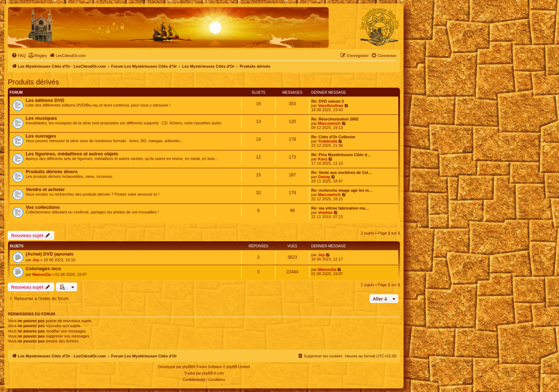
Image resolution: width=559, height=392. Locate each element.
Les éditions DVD (45, 100)
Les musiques (41, 118)
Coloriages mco (43, 269)
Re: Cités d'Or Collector (333, 137)
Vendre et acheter (45, 189)
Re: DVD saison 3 (327, 101)
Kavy (323, 159)
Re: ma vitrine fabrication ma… (340, 208)
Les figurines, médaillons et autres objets (72, 154)
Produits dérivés (33, 82)
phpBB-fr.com (213, 373)
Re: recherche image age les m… (342, 190)
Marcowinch (329, 123)
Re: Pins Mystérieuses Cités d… (341, 155)
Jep (36, 260)
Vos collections (43, 207)
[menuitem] (19, 56)
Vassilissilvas (331, 105)
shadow (325, 212)
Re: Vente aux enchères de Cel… (342, 172)
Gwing (324, 177)
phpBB (188, 367)
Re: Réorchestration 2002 (335, 119)
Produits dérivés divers (52, 172)
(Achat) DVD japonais (50, 254)
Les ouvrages (41, 136)
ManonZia (42, 274)
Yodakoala (328, 141)
